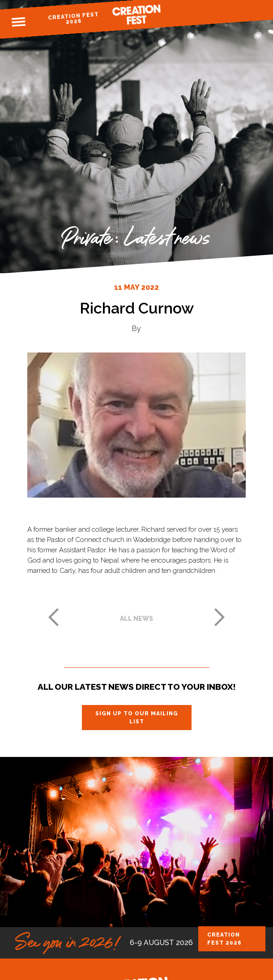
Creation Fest (136, 15)
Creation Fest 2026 (73, 18)
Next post (220, 617)
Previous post (53, 617)
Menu (18, 22)
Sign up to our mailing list (137, 718)
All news (136, 619)
